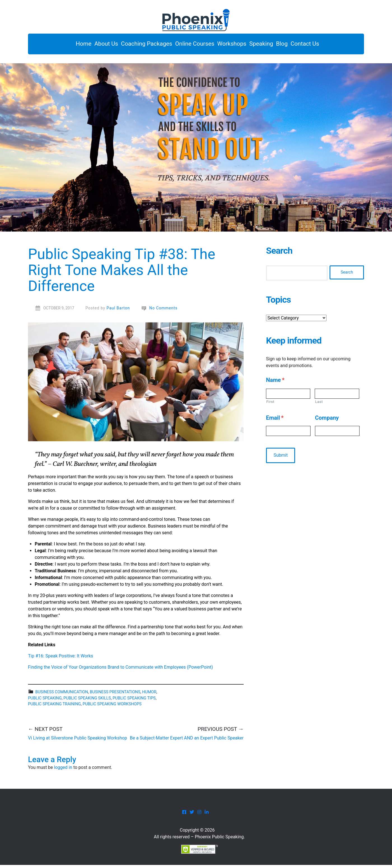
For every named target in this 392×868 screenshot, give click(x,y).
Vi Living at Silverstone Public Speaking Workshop (78, 741)
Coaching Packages (136, 46)
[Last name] (337, 396)
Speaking (268, 46)
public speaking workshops (112, 707)
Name (275, 383)
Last (319, 404)
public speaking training (54, 707)
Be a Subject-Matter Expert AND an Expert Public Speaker (187, 741)
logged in (63, 770)
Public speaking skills (87, 701)
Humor (149, 695)
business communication (62, 695)
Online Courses (190, 46)
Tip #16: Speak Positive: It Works (61, 659)
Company (327, 421)
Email (275, 421)
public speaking (45, 701)
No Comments (163, 311)
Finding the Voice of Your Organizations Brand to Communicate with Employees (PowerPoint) (121, 670)
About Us (90, 46)
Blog (295, 46)
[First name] (288, 396)
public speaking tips (134, 701)
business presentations (115, 695)
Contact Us (324, 46)
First (270, 404)
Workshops (233, 46)
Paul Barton (118, 311)
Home (62, 46)
